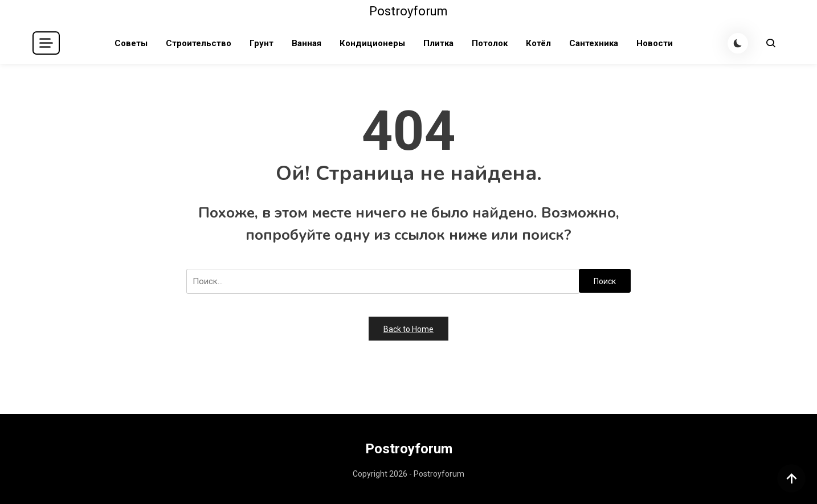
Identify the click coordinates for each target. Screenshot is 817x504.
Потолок (490, 43)
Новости (655, 43)
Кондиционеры (372, 43)
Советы (131, 43)
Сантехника (594, 43)
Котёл (538, 43)
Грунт (262, 43)
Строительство (199, 43)
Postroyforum (408, 11)
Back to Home (408, 329)
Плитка (438, 43)
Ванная (307, 43)
